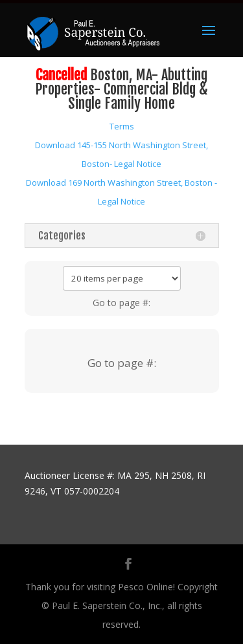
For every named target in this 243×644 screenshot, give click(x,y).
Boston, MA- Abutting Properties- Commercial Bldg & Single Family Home (121, 89)
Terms (122, 126)
